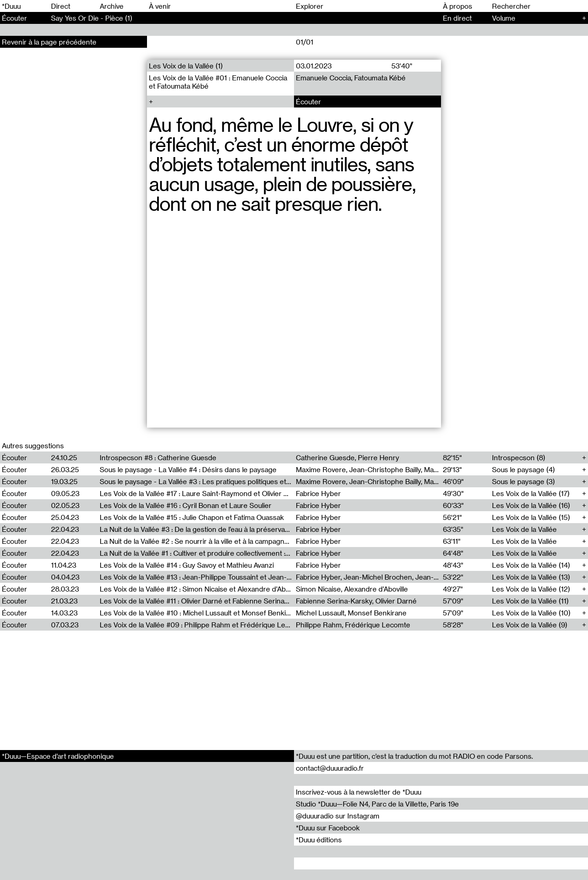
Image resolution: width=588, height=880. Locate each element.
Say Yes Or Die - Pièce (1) (92, 18)
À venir (160, 6)
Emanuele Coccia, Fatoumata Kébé (351, 78)
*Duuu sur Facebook (328, 828)
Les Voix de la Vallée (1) (186, 66)
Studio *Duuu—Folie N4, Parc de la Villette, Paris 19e (377, 804)
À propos (458, 6)
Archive (112, 6)
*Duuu (11, 6)
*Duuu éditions (319, 840)
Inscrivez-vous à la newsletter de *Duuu (359, 792)
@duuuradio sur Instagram (338, 816)
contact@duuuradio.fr (330, 768)
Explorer (310, 6)
